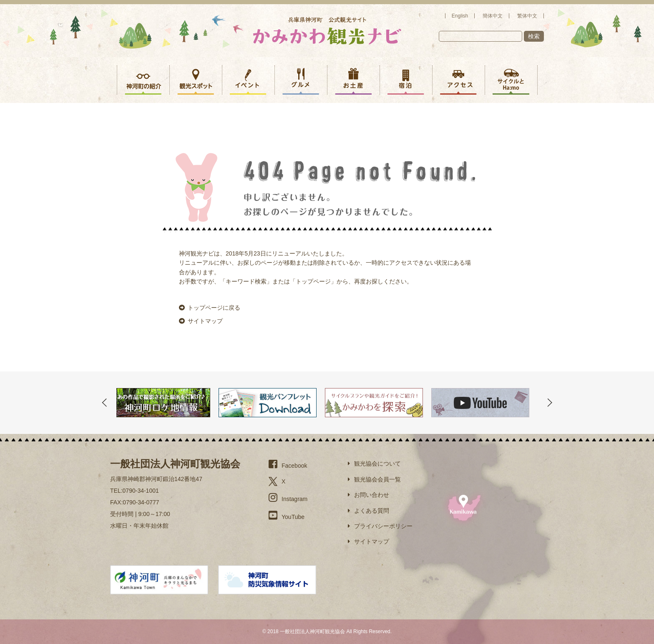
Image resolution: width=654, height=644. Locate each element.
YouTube (287, 515)
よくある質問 (369, 511)
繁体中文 (527, 16)
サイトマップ (201, 321)
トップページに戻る (210, 308)
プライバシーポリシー (380, 526)
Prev (104, 403)
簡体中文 (493, 16)
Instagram (288, 497)
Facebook (288, 464)
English (460, 16)
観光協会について (374, 464)
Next (550, 403)
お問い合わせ (369, 495)
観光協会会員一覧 (374, 479)
